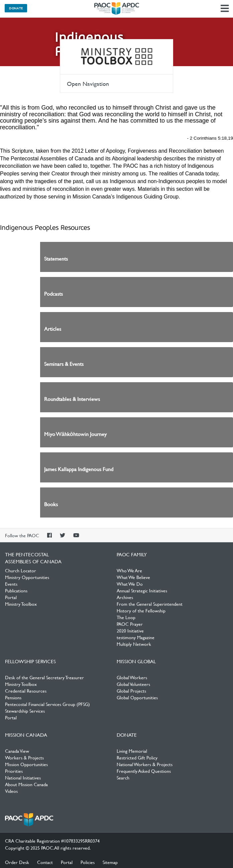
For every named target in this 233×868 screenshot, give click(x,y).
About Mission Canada (26, 784)
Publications (16, 590)
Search (123, 777)
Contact (45, 862)
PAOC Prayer (130, 624)
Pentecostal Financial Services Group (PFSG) (47, 704)
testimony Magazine (136, 637)
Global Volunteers (133, 684)
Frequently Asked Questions (144, 771)
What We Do (130, 584)
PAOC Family (132, 554)
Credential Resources (26, 691)
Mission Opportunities (26, 764)
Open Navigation (88, 84)
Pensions (13, 697)
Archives (125, 597)
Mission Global (136, 661)
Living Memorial (132, 751)
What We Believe (133, 577)
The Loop (126, 617)
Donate (16, 8)
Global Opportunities (137, 697)
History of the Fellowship (141, 610)
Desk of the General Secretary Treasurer (44, 677)
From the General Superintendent (150, 604)
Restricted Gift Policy (137, 757)
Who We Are (129, 570)
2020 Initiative (130, 630)
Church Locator (21, 570)
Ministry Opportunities (27, 577)
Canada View (17, 751)
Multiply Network (134, 644)
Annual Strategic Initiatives (142, 590)
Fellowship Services (30, 661)
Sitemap (110, 862)
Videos (11, 791)
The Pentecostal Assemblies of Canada (117, 9)
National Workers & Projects (145, 764)
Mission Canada (26, 735)
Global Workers (132, 677)
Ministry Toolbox (116, 57)
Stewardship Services (25, 711)
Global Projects (131, 691)
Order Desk (17, 862)
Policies (88, 862)
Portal (11, 597)
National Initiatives (23, 777)
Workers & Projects (24, 757)
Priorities (14, 771)
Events (11, 584)
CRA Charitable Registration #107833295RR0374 (52, 841)
